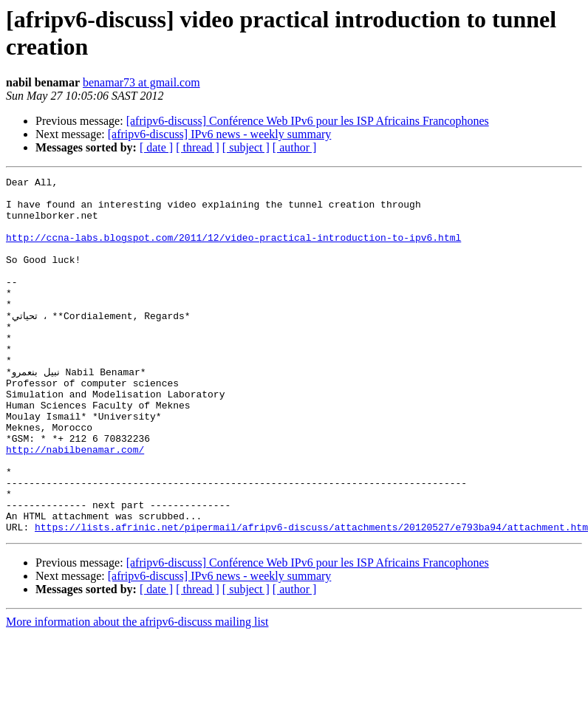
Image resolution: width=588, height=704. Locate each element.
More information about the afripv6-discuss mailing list (137, 691)
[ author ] (295, 147)
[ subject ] (246, 147)
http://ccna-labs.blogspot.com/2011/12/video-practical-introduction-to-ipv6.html (233, 250)
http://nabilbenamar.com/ (75, 503)
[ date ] (156, 147)
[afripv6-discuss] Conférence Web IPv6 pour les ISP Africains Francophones (308, 121)
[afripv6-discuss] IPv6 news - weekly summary (220, 134)
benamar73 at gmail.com (141, 82)
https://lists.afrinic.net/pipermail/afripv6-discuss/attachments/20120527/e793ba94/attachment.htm (311, 596)
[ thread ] (198, 147)
